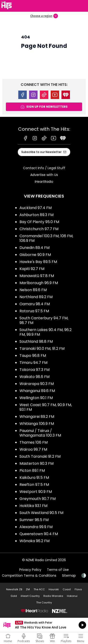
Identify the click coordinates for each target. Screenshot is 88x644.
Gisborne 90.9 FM (35, 255)
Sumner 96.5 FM (34, 520)
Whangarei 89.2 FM (37, 417)
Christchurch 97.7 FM (39, 229)
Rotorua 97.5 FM (34, 311)
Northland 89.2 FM (36, 297)
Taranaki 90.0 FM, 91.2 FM (42, 349)
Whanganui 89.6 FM (37, 391)
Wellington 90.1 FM (36, 398)
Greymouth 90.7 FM (38, 499)
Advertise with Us (44, 175)
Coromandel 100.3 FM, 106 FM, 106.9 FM (46, 238)
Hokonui (72, 596)
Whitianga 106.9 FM (37, 424)
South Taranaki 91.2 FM (40, 456)
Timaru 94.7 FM (33, 363)
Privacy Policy (30, 570)
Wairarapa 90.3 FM (37, 384)
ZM (28, 589)
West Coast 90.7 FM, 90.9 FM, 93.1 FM (46, 407)
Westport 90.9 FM (36, 492)
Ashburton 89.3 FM (36, 215)
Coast (67, 589)
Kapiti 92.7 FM (32, 269)
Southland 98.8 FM (36, 341)
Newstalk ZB (14, 589)
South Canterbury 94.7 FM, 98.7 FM (44, 320)
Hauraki (54, 589)
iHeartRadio (44, 182)
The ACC (39, 589)
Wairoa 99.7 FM (33, 449)
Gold (14, 596)
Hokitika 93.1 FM (33, 506)
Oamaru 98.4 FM (35, 304)
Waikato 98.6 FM (34, 377)
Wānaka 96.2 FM (34, 541)
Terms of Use (58, 570)
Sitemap (69, 575)
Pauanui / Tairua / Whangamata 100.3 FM (40, 433)
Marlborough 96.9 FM (39, 283)
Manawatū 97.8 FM (37, 276)
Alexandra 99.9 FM (36, 527)
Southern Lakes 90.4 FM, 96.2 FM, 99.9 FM (46, 332)
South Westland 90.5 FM (41, 513)
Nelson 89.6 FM (33, 290)
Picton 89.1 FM (32, 471)
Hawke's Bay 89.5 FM (38, 262)
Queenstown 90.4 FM (39, 534)
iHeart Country (30, 596)
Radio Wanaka (53, 596)
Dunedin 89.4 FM (34, 248)
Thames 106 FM (34, 442)
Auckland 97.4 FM (36, 208)
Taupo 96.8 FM (33, 356)
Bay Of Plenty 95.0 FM (39, 222)
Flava (78, 589)
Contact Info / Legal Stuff (44, 168)
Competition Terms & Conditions (29, 575)
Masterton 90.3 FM (36, 463)
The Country (44, 602)
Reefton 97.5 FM (34, 485)
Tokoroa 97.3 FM (34, 370)
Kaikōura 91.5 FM (34, 478)
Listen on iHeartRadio (44, 625)
